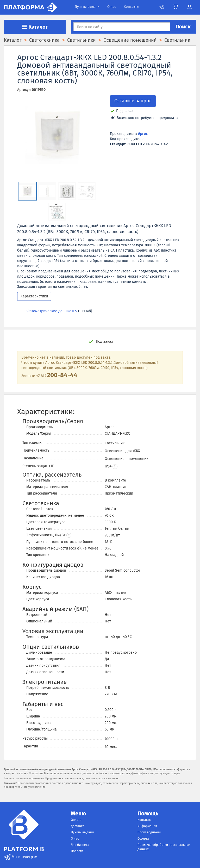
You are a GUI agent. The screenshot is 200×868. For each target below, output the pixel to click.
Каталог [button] (35, 27)
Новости (77, 851)
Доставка (78, 826)
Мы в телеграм (21, 857)
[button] (115, 467)
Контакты (132, 7)
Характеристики (34, 296)
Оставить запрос (133, 101)
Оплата (76, 820)
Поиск (183, 27)
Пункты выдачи (87, 7)
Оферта (143, 839)
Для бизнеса (80, 845)
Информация (147, 826)
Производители (149, 832)
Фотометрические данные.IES (52, 311)
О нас (112, 7)
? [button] (69, 535)
